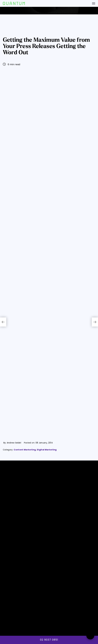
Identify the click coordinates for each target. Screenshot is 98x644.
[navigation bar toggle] (94, 3)
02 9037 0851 (49, 640)
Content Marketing (25, 450)
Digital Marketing (47, 450)
